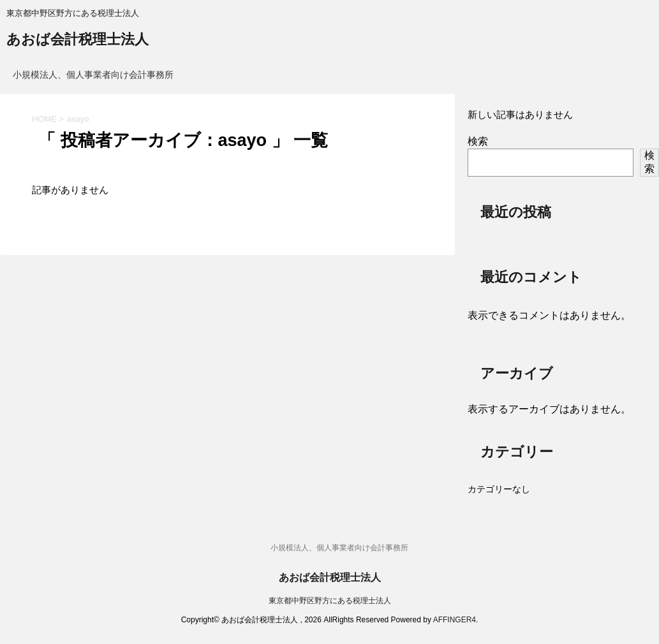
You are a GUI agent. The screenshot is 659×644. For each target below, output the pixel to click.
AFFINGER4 (455, 620)
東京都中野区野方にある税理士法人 (330, 601)
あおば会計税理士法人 (78, 40)
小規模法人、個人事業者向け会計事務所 (93, 75)
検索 (478, 141)
